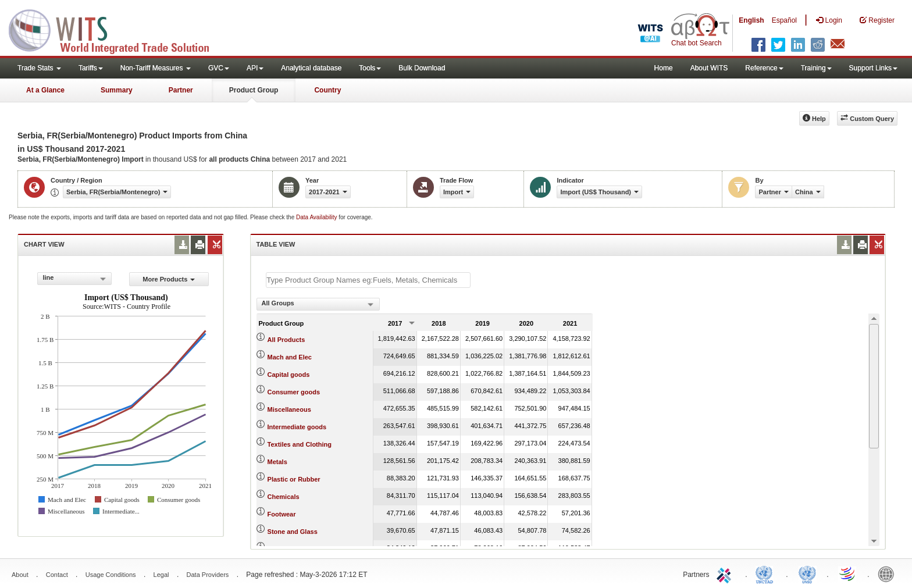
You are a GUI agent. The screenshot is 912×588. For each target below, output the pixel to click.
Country (327, 90)
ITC (726, 573)
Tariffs (91, 68)
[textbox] (368, 280)
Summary (117, 90)
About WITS (709, 68)
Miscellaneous (289, 409)
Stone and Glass (293, 532)
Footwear (282, 514)
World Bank (889, 573)
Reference (764, 68)
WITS (116, 29)
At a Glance (45, 90)
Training (816, 68)
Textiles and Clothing (300, 444)
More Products (169, 279)
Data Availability (317, 217)
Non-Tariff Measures (156, 68)
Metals (277, 462)
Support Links (873, 68)
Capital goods (289, 375)
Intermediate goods (297, 427)
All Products (286, 340)
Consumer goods (294, 392)
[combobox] (74, 279)
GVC (219, 68)
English (751, 20)
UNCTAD (767, 573)
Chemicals (284, 497)
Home (664, 68)
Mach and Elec (290, 357)
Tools (370, 68)
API (255, 68)
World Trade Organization (848, 573)
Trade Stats (39, 68)
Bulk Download (422, 68)
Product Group (254, 90)
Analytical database (311, 68)
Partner (181, 90)
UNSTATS (807, 573)
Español (784, 20)
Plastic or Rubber (294, 479)
